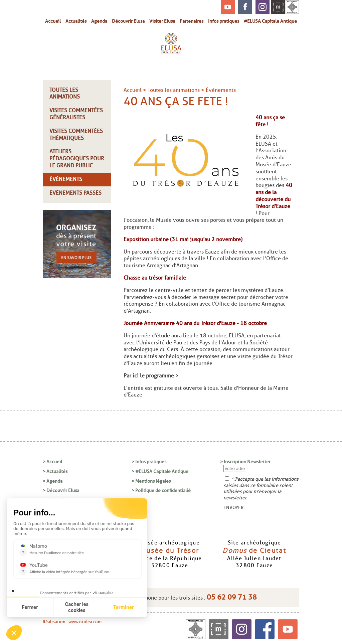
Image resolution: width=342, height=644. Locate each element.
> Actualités (55, 471)
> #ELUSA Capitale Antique (160, 471)
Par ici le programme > (152, 376)
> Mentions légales (151, 481)
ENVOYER (233, 507)
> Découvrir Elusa (61, 490)
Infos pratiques (224, 21)
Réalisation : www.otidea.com (72, 622)
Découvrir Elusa (128, 21)
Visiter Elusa (162, 21)
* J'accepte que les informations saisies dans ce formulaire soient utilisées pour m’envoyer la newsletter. (261, 488)
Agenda (99, 21)
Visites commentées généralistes (76, 114)
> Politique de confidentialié (161, 490)
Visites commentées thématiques (76, 135)
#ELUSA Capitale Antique (270, 21)
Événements (66, 179)
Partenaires (192, 21)
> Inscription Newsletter (245, 462)
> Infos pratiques (149, 462)
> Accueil (52, 462)
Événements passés (75, 193)
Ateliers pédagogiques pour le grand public (77, 158)
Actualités (76, 21)
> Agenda (53, 481)
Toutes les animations (65, 94)
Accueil (53, 21)
